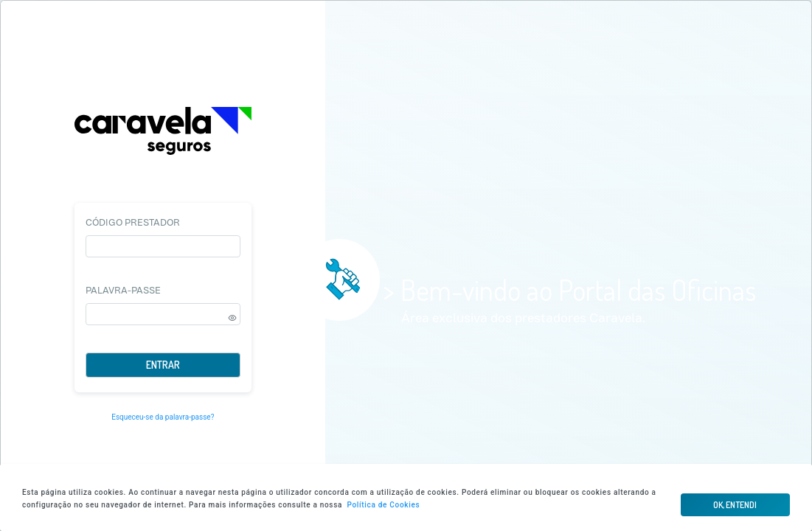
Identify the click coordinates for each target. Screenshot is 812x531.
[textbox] (163, 246)
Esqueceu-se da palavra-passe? (163, 417)
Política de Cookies (383, 505)
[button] (736, 505)
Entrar (163, 365)
